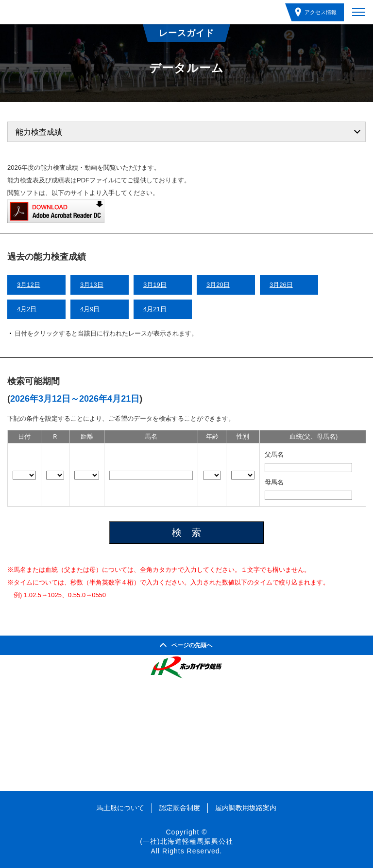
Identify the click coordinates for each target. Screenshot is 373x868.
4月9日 (90, 309)
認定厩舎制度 (180, 808)
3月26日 (281, 285)
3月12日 (29, 285)
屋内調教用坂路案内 (246, 808)
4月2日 (27, 309)
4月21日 (155, 309)
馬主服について (120, 808)
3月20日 (218, 285)
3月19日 (155, 285)
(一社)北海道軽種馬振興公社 (186, 841)
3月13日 (92, 285)
